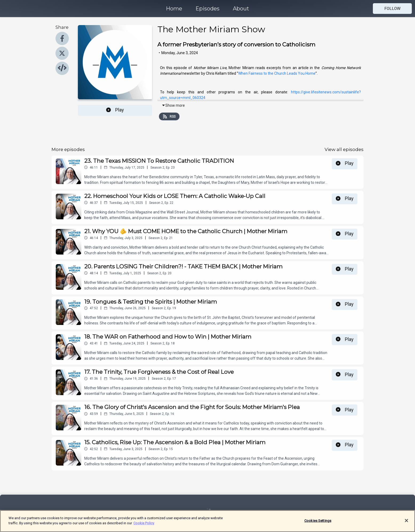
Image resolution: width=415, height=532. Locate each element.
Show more (173, 105)
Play (115, 110)
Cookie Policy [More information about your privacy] (144, 523)
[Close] (406, 521)
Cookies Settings (318, 521)
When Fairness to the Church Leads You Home (277, 73)
